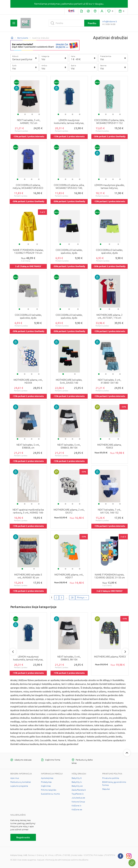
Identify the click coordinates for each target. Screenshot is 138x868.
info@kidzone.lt (110, 22)
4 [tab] (39, 114)
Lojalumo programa (19, 786)
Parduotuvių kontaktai (21, 782)
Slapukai (106, 789)
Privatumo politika (111, 778)
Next (125, 652)
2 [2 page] (56, 598)
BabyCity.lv (77, 782)
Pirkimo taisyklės (49, 790)
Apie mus (15, 778)
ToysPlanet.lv (78, 794)
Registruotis (23, 837)
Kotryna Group (78, 802)
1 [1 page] (52, 598)
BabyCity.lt (77, 778)
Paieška (92, 23)
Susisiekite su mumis (50, 794)
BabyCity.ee (77, 786)
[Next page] (82, 598)
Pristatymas (46, 782)
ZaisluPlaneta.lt (79, 790)
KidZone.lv (76, 806)
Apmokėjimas (47, 778)
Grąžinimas (46, 786)
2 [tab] (25, 114)
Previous (13, 652)
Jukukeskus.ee (78, 798)
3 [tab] (32, 114)
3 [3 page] (61, 598)
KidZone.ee (77, 810)
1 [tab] (18, 114)
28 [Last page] (72, 598)
